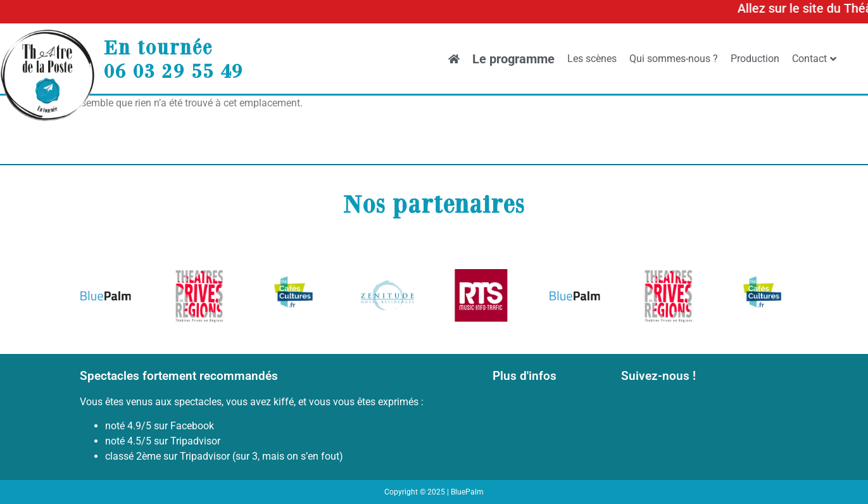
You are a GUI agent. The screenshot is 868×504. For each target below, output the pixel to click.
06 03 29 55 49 (173, 70)
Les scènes (592, 59)
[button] (94, 298)
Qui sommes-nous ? (674, 59)
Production (755, 59)
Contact (814, 59)
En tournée (158, 47)
